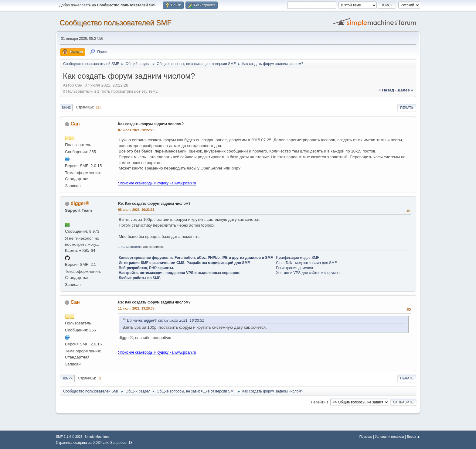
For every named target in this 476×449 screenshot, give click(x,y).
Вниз (66, 108)
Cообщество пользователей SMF (116, 23)
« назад (386, 90)
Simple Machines (97, 437)
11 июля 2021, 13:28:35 (136, 308)
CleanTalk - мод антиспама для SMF (306, 263)
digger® (80, 203)
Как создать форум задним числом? (151, 124)
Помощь (366, 437)
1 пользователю (130, 247)
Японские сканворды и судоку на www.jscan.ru (157, 183)
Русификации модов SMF (297, 258)
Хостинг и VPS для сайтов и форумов (308, 273)
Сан (75, 124)
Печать (407, 108)
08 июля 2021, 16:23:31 (136, 210)
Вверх (67, 378)
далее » (405, 90)
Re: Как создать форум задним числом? (154, 204)
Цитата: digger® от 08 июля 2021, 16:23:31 (165, 320)
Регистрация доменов (294, 268)
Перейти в (320, 402)
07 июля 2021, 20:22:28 (136, 130)
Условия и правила (389, 437)
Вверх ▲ (413, 437)
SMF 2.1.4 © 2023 (69, 437)
